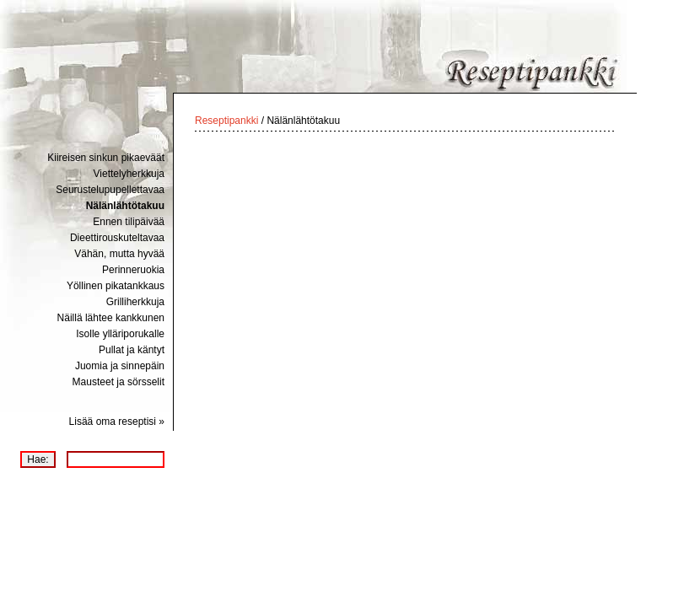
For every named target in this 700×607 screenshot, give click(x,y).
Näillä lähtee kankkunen (111, 318)
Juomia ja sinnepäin (120, 366)
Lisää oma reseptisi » (117, 422)
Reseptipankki (226, 121)
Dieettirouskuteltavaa (117, 238)
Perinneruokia (133, 270)
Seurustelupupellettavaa (110, 190)
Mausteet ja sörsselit (118, 382)
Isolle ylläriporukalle (120, 334)
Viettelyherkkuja (129, 174)
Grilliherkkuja (135, 302)
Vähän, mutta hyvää (119, 254)
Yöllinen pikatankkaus (116, 286)
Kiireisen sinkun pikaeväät (106, 158)
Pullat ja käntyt (132, 350)
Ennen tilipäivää (129, 222)
